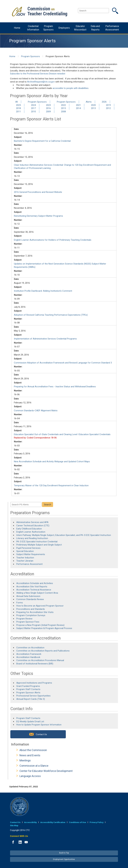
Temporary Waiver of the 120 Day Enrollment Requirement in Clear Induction (51, 486)
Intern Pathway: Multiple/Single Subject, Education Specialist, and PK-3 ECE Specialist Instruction (64, 535)
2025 (18, 105)
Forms (20, 603)
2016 (48, 108)
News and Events (30, 755)
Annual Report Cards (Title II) (31, 699)
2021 (78, 105)
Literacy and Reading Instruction (32, 538)
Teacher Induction (25, 558)
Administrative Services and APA (32, 522)
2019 (108, 105)
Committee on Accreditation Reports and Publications (43, 651)
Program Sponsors (48, 28)
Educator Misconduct (80, 28)
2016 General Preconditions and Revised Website (38, 192)
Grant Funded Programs (28, 686)
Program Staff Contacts (28, 689)
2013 (93, 108)
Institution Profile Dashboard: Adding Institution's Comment (43, 291)
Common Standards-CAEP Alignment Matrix (36, 411)
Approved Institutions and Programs (34, 683)
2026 (104, 102)
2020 (93, 105)
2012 (108, 108)
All (16, 102)
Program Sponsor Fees (28, 622)
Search (48, 504)
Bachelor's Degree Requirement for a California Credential (42, 141)
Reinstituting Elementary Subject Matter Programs (38, 216)
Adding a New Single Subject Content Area (37, 593)
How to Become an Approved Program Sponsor (40, 606)
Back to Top (64, 853)
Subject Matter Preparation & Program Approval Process (44, 628)
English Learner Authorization (31, 532)
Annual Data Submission (28, 596)
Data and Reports (95, 28)
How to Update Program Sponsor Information (39, 725)
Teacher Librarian (25, 561)
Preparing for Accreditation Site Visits (35, 612)
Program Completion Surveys (31, 615)
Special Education (25, 551)
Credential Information (33, 28)
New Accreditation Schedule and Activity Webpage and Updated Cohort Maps (52, 462)
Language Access (30, 776)
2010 (33, 112)
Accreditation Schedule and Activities (35, 583)
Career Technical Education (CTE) (33, 526)
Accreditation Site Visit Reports (32, 587)
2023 (48, 105)
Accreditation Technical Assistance (34, 590)
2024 (33, 105)
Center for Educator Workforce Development (46, 771)
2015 (63, 108)
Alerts (89, 102)
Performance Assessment (112, 28)
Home (17, 28)
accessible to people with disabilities (71, 88)
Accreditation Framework (29, 654)
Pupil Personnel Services (28, 548)
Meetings (25, 760)
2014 (78, 108)
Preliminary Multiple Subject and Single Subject (39, 545)
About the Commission (33, 750)
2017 (33, 108)
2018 (18, 108)
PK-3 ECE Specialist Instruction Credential (37, 542)
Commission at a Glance (34, 766)
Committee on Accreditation (30, 648)
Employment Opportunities (64, 859)
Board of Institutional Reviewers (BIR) (35, 664)
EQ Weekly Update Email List (30, 722)
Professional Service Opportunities (33, 696)
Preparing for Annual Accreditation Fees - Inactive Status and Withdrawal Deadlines (55, 387)
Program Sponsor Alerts (28, 693)
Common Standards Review (30, 599)
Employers (64, 28)
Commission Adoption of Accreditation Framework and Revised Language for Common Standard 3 (63, 363)
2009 (48, 112)
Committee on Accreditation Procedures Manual (40, 660)
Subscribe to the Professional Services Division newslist (38, 74)
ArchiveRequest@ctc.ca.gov (41, 82)
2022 (63, 105)
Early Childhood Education (29, 529)
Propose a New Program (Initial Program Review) (40, 625)
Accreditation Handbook (28, 657)
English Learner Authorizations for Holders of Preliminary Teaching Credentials (53, 240)
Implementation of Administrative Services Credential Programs (45, 339)
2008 (63, 112)
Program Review (24, 619)
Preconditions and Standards (31, 609)
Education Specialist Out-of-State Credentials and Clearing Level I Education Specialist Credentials (62, 434)
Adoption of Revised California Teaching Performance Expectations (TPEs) (51, 315)
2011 (18, 112)
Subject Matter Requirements (31, 554)
